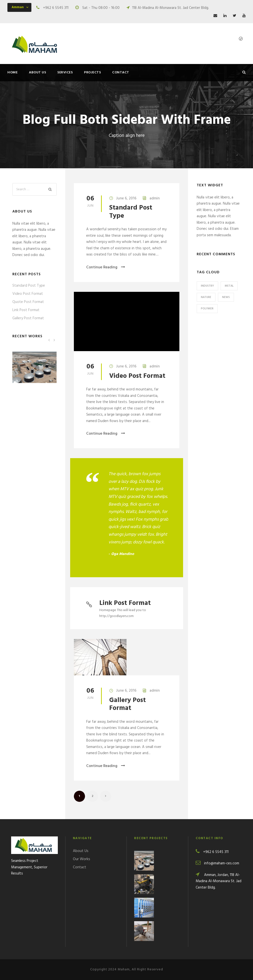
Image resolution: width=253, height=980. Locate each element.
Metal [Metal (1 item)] (229, 286)
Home (12, 73)
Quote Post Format (28, 302)
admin (155, 198)
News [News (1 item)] (226, 297)
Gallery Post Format (127, 704)
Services (65, 73)
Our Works (82, 859)
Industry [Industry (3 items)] (207, 286)
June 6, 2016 (126, 198)
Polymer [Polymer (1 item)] (207, 309)
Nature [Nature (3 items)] (206, 297)
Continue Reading (106, 267)
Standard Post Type (131, 212)
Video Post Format (137, 376)
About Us (37, 73)
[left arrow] (49, 340)
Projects (92, 73)
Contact (121, 73)
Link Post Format (125, 603)
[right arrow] (54, 340)
